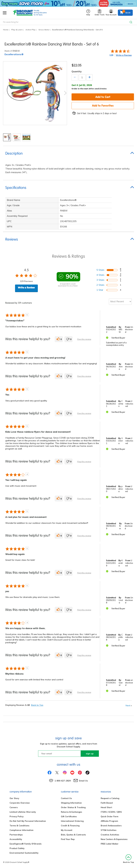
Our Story (14, 798)
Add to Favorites (103, 106)
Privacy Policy (17, 816)
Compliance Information (21, 830)
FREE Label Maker (110, 844)
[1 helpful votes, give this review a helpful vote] (59, 610)
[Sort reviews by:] (120, 302)
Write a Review (124, 55)
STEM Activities (109, 830)
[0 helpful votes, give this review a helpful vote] (59, 339)
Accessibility (16, 839)
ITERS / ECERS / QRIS (111, 812)
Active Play (31, 30)
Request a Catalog (110, 798)
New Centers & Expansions (114, 839)
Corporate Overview (20, 803)
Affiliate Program (109, 821)
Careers (14, 807)
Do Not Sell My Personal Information (28, 821)
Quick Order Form (110, 816)
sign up (90, 754)
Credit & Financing (70, 826)
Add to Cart (103, 97)
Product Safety (17, 848)
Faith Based (107, 803)
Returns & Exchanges (71, 812)
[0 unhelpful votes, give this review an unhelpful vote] (68, 339)
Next (65, 93)
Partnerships (16, 835)
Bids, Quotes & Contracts (73, 835)
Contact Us (66, 798)
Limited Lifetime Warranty (23, 812)
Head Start (106, 807)
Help (88, 13)
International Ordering (72, 821)
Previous (5, 93)
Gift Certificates (69, 816)
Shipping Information (71, 803)
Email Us (83, 781)
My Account (67, 830)
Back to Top (37, 705)
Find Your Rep (68, 839)
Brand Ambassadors (111, 826)
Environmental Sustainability (24, 853)
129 (111, 55)
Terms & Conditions (19, 826)
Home (6, 30)
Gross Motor (44, 30)
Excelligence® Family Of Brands (26, 844)
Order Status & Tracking (73, 807)
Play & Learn (17, 30)
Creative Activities (110, 835)
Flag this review (84, 339)
